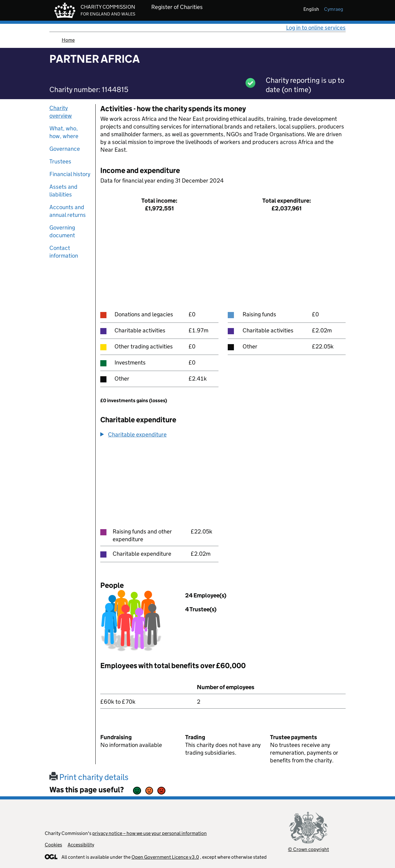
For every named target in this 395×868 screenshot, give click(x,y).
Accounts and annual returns (68, 211)
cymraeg (334, 9)
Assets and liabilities (63, 191)
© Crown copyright (308, 849)
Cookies (53, 845)
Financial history (70, 174)
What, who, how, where (64, 132)
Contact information (64, 252)
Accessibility (81, 845)
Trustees (60, 161)
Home (68, 40)
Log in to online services (316, 28)
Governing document (62, 231)
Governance (65, 149)
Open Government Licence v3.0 (165, 857)
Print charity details (89, 777)
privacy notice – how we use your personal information (150, 833)
